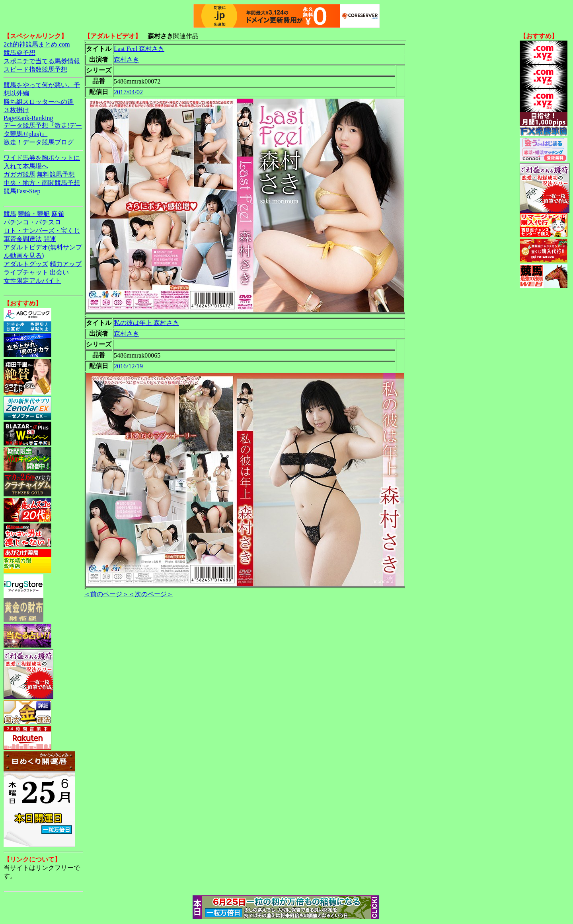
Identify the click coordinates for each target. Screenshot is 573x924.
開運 (50, 239)
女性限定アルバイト (32, 281)
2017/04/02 (128, 92)
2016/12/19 (128, 366)
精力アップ (66, 264)
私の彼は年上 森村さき (146, 323)
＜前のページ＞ (106, 594)
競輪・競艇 (34, 214)
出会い (59, 272)
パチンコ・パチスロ (32, 222)
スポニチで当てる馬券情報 (42, 61)
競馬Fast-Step (22, 191)
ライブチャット (26, 272)
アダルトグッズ (26, 264)
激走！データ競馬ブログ (39, 142)
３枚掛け (16, 110)
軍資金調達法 (23, 239)
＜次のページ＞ (151, 594)
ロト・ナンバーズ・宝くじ (42, 231)
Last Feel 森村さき (139, 49)
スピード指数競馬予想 (35, 69)
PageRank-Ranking (28, 118)
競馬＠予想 (19, 53)
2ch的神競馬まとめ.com (37, 44)
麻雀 (58, 214)
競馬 (10, 214)
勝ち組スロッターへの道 (39, 102)
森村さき (127, 59)
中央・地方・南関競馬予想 (42, 183)
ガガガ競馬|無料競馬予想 (39, 174)
